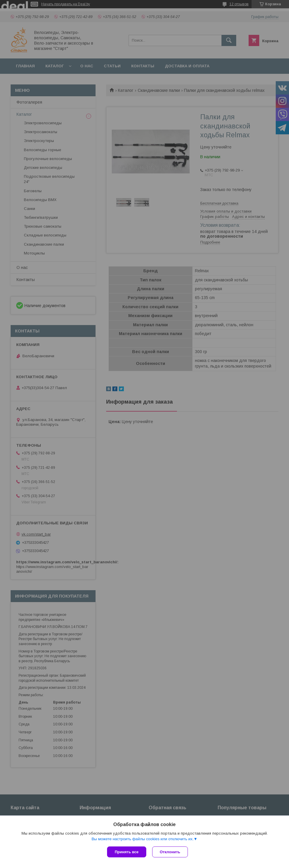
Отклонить (170, 852)
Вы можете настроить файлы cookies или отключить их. (142, 839)
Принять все (127, 852)
